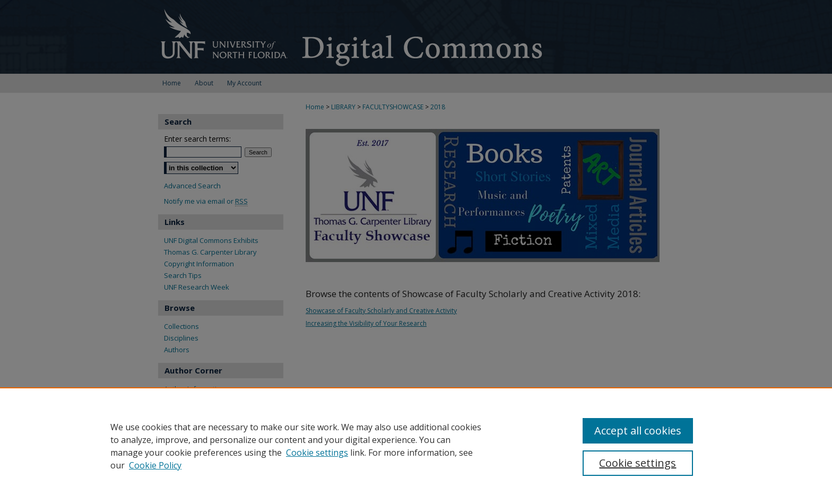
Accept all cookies (638, 431)
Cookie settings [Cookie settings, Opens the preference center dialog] (638, 463)
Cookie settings (317, 453)
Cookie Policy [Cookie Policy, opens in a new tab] (155, 465)
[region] (416, 446)
